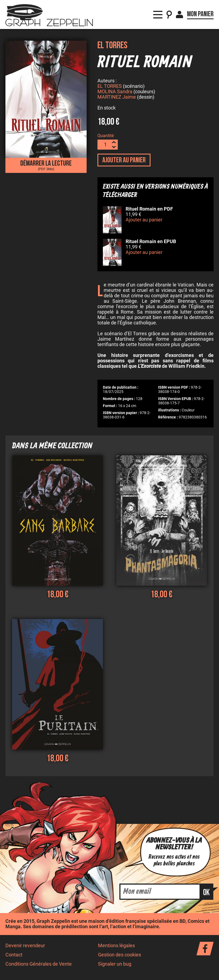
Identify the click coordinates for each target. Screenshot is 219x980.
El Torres (112, 45)
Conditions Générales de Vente (39, 965)
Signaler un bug (115, 965)
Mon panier (200, 11)
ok (206, 893)
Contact (14, 956)
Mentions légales (116, 946)
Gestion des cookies (120, 956)
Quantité (106, 136)
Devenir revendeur (25, 946)
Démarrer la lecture (46, 165)
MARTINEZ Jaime (117, 98)
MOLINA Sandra (115, 92)
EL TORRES (110, 87)
